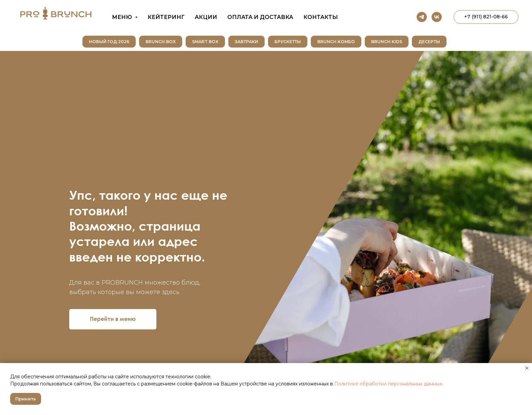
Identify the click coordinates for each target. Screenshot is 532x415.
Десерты (429, 42)
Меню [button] (123, 17)
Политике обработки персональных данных (388, 384)
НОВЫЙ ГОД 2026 (109, 42)
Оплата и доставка (260, 17)
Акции (206, 17)
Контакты (321, 17)
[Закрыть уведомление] (527, 368)
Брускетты (288, 42)
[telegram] (422, 17)
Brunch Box (161, 42)
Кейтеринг (166, 17)
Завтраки (246, 42)
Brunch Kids (387, 42)
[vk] (437, 17)
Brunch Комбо (336, 42)
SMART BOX (205, 42)
